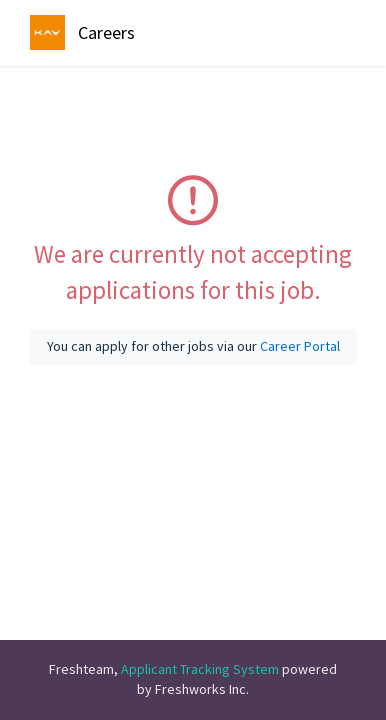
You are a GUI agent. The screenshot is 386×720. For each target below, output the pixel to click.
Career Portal (300, 346)
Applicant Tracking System (201, 669)
